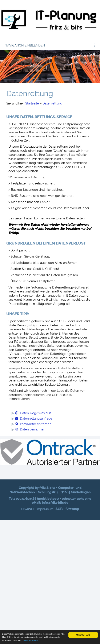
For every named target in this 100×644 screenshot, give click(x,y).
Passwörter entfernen (33, 424)
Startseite (32, 103)
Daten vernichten (30, 429)
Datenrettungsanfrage (34, 419)
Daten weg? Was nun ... (34, 413)
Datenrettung (52, 103)
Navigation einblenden (25, 45)
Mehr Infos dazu (31, 641)
